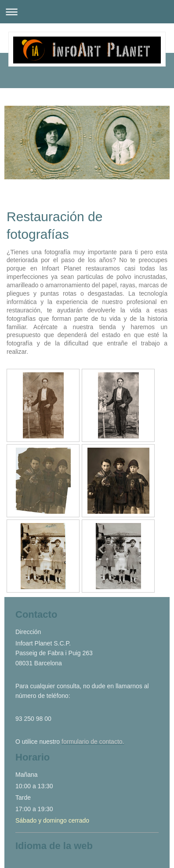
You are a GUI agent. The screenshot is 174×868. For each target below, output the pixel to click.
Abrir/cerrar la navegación (87, 12)
